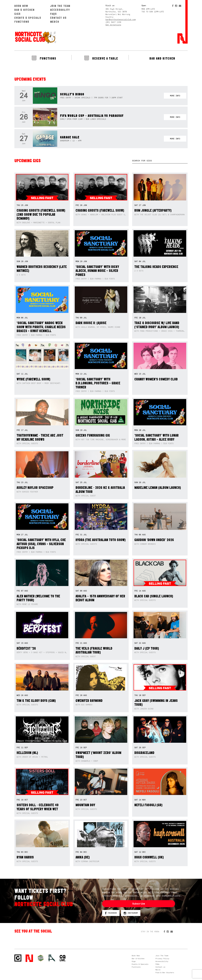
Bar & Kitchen (24, 10)
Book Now (21, 6)
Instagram (131, 913)
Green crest (41, 958)
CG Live (63, 958)
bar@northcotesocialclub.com (121, 19)
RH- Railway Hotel (52, 958)
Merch (55, 22)
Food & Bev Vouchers (165, 973)
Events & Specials (28, 18)
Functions (22, 22)
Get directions (113, 25)
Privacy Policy (162, 959)
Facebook (111, 913)
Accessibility (60, 10)
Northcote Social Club (35, 37)
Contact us (58, 18)
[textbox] (160, 161)
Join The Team (60, 6)
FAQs (54, 14)
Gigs (18, 14)
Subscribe (139, 904)
